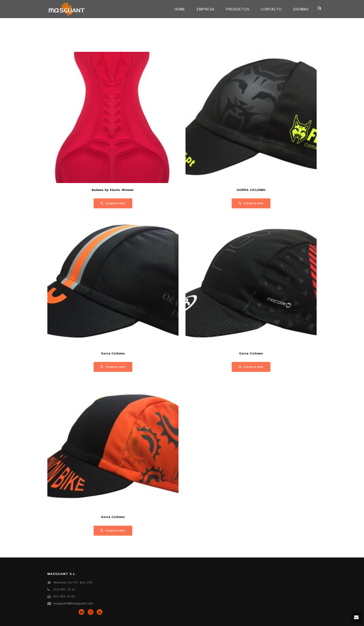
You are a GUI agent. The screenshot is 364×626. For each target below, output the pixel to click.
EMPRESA (205, 9)
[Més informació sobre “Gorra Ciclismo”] (113, 367)
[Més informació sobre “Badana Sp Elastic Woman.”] (113, 203)
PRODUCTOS (238, 9)
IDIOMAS (301, 9)
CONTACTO (271, 9)
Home (180, 9)
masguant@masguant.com (73, 603)
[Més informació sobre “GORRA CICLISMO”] (251, 203)
